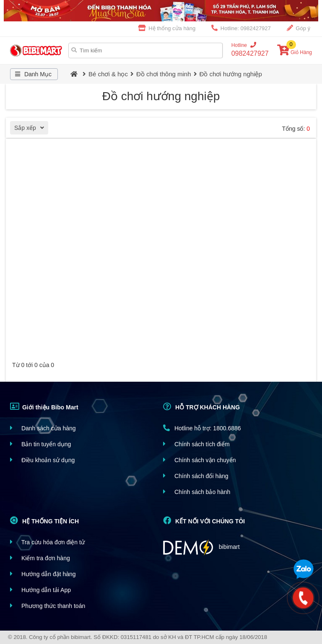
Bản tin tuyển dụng (40, 444)
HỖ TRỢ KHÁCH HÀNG (201, 406)
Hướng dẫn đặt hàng (43, 574)
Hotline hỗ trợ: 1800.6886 (202, 428)
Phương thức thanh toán (48, 606)
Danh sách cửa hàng (43, 428)
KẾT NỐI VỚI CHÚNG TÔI (204, 520)
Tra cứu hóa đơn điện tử (47, 542)
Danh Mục (32, 74)
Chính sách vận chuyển (200, 460)
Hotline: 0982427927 (241, 28)
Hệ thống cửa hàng (167, 28)
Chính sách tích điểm (196, 444)
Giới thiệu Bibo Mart (44, 406)
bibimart (201, 547)
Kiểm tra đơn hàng (40, 558)
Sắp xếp (31, 129)
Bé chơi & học (108, 74)
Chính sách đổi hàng (196, 476)
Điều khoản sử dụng (42, 460)
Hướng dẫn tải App (40, 590)
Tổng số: (296, 129)
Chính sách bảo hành (197, 492)
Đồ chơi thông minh (164, 74)
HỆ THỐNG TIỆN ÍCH (44, 520)
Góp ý (299, 28)
